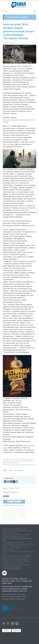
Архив (12, 488)
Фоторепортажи (8, 587)
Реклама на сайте (9, 599)
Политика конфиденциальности (12, 569)
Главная (5, 488)
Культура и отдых (9, 581)
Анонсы (5, 589)
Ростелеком (19, 470)
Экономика (14, 579)
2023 (17, 488)
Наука (10, 583)
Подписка (12, 594)
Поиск (19, 594)
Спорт (18, 581)
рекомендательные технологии (12, 567)
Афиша (5, 583)
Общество (23, 579)
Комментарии (7, 591)
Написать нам (21, 597)
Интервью (24, 589)
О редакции (20, 599)
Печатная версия (8, 597)
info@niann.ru (11, 550)
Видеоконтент (14, 589)
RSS (24, 594)
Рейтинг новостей (20, 591)
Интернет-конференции (23, 587)
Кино (11, 470)
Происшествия (26, 581)
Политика (6, 579)
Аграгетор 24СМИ (10, 492)
